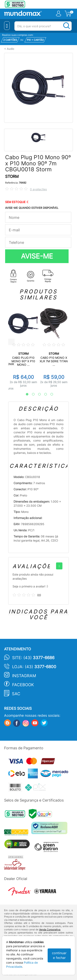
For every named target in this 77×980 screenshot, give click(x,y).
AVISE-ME (37, 256)
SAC (16, 694)
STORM (12, 177)
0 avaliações (38, 189)
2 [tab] (31, 394)
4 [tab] (44, 394)
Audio (10, 49)
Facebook (23, 685)
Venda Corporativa (50, 929)
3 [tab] (37, 394)
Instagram (24, 676)
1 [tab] (25, 394)
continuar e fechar (59, 955)
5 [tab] (50, 394)
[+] (59, 566)
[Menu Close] (7, 26)
